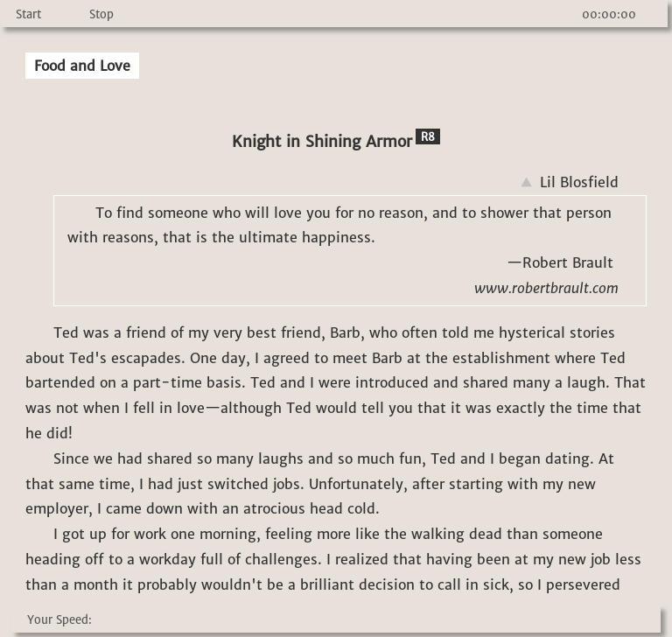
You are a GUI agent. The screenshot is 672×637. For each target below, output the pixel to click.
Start (28, 14)
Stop (101, 14)
